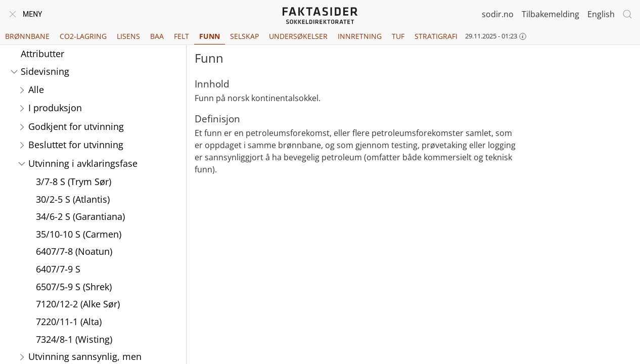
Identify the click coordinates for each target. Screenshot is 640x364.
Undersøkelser (298, 36)
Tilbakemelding (551, 14)
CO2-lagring (83, 36)
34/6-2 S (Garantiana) (80, 216)
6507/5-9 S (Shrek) (74, 287)
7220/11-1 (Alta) (69, 322)
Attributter (42, 54)
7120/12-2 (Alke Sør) (78, 304)
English (601, 14)
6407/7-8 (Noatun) (74, 251)
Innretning (360, 36)
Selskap (244, 36)
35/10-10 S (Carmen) (79, 234)
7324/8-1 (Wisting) (74, 339)
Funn (210, 36)
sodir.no (498, 14)
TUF (398, 36)
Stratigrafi (436, 36)
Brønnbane (27, 36)
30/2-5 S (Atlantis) (73, 199)
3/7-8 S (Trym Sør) (74, 181)
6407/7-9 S (58, 269)
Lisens (128, 36)
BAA (157, 36)
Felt (181, 36)
